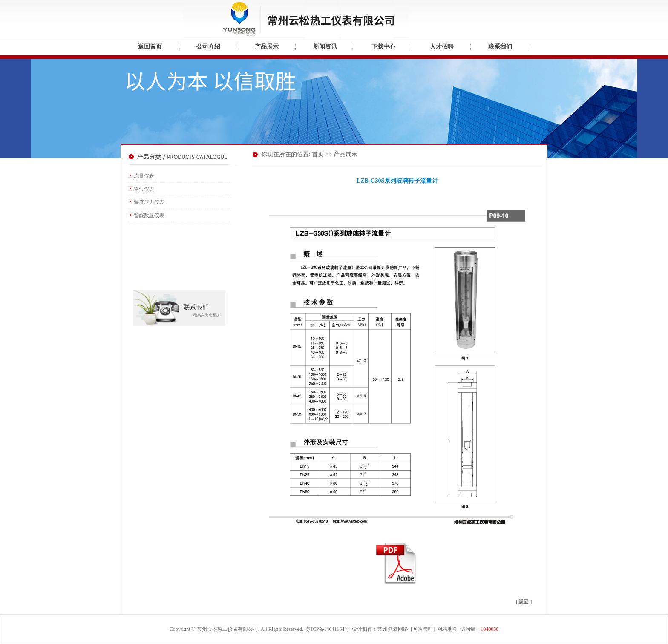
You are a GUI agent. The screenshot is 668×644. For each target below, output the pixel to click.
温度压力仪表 (149, 202)
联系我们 (500, 47)
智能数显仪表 (149, 216)
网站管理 (423, 629)
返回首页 (150, 47)
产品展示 (267, 47)
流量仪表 (144, 176)
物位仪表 (144, 189)
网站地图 (447, 629)
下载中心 (383, 47)
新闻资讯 (325, 47)
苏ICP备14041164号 (328, 629)
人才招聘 (442, 47)
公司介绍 (208, 47)
